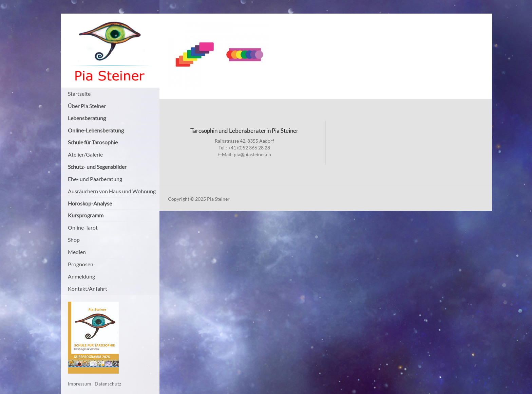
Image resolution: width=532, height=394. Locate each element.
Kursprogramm (86, 215)
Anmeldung (81, 276)
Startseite (79, 94)
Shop (74, 240)
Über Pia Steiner (87, 106)
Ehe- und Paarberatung (95, 179)
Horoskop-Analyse (90, 203)
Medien (77, 252)
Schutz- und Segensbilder (97, 167)
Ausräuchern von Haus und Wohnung (112, 191)
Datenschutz (108, 384)
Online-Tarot (83, 227)
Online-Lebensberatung (96, 130)
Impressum (80, 384)
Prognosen (81, 264)
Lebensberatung (87, 118)
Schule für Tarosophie (93, 142)
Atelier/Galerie (85, 154)
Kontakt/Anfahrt (88, 289)
